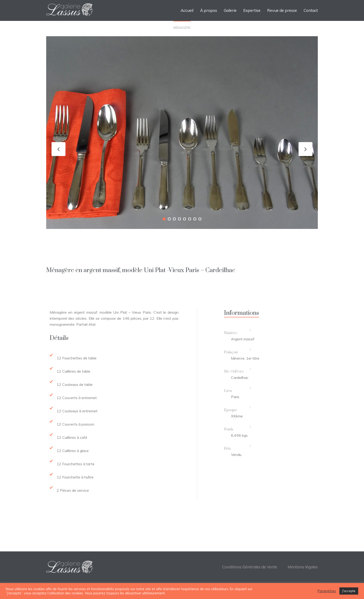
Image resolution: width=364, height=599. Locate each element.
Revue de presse (282, 10)
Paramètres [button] (327, 591)
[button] (164, 219)
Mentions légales (303, 567)
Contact (311, 10)
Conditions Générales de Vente (250, 567)
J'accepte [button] (349, 591)
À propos (209, 10)
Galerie (230, 10)
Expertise (252, 10)
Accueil (187, 10)
